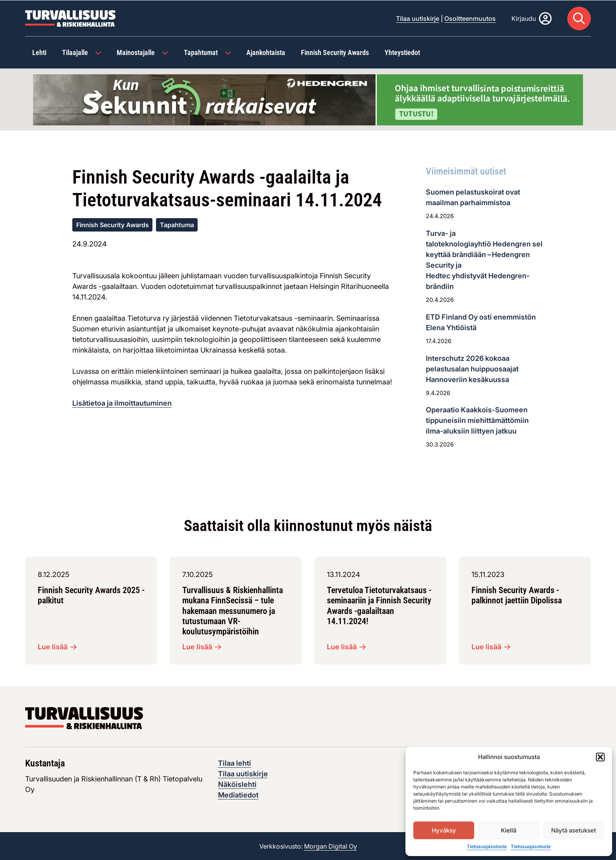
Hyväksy (444, 830)
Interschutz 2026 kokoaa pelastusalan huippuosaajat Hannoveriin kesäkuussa (472, 368)
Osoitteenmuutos (470, 18)
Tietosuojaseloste (487, 846)
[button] (600, 757)
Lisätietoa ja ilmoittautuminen (122, 403)
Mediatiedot (238, 795)
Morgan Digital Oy (331, 846)
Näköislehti (237, 784)
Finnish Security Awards (113, 224)
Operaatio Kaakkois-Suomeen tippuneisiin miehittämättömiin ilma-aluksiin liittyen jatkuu (477, 420)
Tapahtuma (177, 224)
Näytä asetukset (574, 830)
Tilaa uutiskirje (418, 18)
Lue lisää (57, 647)
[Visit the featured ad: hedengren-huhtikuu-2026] (308, 98)
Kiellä (509, 830)
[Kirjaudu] (532, 18)
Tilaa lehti (235, 763)
